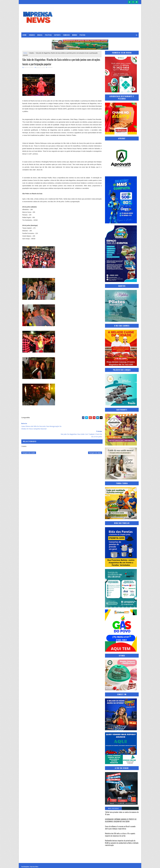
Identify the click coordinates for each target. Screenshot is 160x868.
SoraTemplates (25, 864)
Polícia (82, 35)
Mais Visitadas (113, 808)
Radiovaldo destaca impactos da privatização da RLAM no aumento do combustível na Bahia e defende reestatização (122, 843)
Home (25, 35)
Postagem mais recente (29, 445)
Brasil (40, 35)
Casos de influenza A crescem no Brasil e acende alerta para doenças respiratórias (120, 827)
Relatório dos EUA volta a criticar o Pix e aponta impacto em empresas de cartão (120, 834)
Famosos (66, 35)
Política (48, 35)
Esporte (57, 35)
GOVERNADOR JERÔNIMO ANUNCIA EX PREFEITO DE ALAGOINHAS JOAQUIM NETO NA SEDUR (121, 820)
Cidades (32, 35)
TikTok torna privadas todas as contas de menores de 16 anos (122, 813)
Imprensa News (34, 864)
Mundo (75, 35)
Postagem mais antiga (94, 445)
